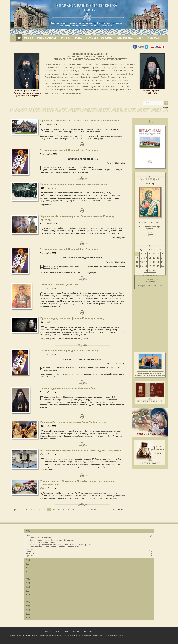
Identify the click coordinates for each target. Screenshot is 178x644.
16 (141, 262)
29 (44, 509)
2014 (28, 602)
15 (137, 262)
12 (154, 258)
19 (154, 262)
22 (137, 266)
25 (150, 266)
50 (73, 509)
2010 (28, 618)
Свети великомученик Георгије (43, 542)
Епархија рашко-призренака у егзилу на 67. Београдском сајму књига (81, 450)
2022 (28, 572)
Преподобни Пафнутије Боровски (150, 228)
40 (68, 509)
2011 (28, 614)
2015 (28, 598)
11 (150, 258)
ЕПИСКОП (28, 38)
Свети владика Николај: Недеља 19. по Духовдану (69, 350)
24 (145, 266)
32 (59, 509)
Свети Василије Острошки (41, 538)
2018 (28, 587)
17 (145, 262)
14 (162, 258)
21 (162, 262)
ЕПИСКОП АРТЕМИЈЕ (47, 38)
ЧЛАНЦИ (78, 38)
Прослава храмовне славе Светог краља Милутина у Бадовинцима (80, 121)
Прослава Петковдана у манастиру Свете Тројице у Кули (73, 422)
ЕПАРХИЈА (65, 38)
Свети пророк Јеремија (150, 222)
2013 (28, 606)
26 (154, 266)
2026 (28, 531)
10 (26, 509)
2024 (28, 564)
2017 (28, 591)
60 (78, 509)
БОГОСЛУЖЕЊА (125, 38)
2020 (28, 579)
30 (150, 271)
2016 (28, 595)
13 (158, 258)
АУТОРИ (140, 38)
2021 (28, 575)
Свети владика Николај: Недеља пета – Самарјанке (52, 540)
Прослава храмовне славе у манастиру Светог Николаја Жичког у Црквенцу (62, 544)
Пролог (150, 235)
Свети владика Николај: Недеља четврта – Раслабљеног (54, 547)
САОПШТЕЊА (107, 38)
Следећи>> (157, 250)
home (19, 38)
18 (150, 262)
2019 (28, 583)
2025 (28, 560)
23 (141, 266)
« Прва (14, 509)
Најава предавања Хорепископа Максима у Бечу (68, 388)
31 (54, 509)
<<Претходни (143, 250)
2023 (28, 568)
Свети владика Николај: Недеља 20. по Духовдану (69, 249)
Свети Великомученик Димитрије (59, 284)
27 (158, 266)
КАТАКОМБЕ (92, 38)
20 (30, 509)
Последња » (91, 509)
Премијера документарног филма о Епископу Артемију (73, 318)
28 (39, 509)
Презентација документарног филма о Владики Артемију (74, 184)
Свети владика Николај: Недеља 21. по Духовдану (69, 150)
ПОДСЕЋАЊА (155, 38)
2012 (28, 610)
